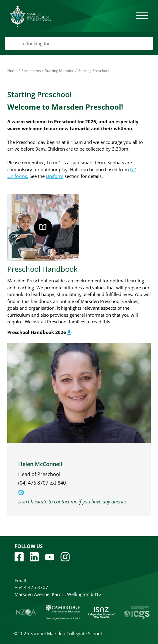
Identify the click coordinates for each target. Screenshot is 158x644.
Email (20, 581)
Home (12, 71)
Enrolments (31, 71)
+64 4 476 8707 (31, 587)
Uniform (55, 176)
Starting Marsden (60, 71)
